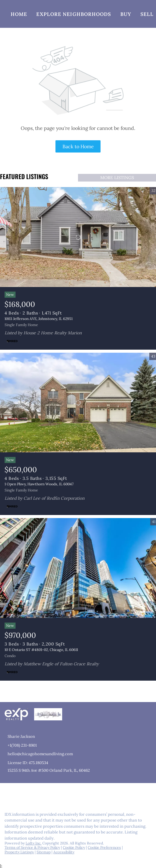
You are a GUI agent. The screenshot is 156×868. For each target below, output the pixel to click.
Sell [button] (147, 14)
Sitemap (44, 852)
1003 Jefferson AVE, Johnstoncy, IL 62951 (39, 319)
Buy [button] (126, 14)
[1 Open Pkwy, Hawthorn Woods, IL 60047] (78, 403)
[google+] (56, 794)
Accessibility (64, 852)
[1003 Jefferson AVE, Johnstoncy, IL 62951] (78, 237)
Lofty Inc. (34, 843)
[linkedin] (19, 794)
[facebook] (7, 794)
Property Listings (19, 852)
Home (19, 14)
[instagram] (32, 794)
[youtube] (44, 794)
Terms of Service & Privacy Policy (32, 847)
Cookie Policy (74, 847)
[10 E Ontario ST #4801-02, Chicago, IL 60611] (78, 568)
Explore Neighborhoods (74, 14)
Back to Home (78, 146)
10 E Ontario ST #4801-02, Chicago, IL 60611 (41, 650)
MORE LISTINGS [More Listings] (117, 178)
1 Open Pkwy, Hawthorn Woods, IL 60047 (39, 484)
